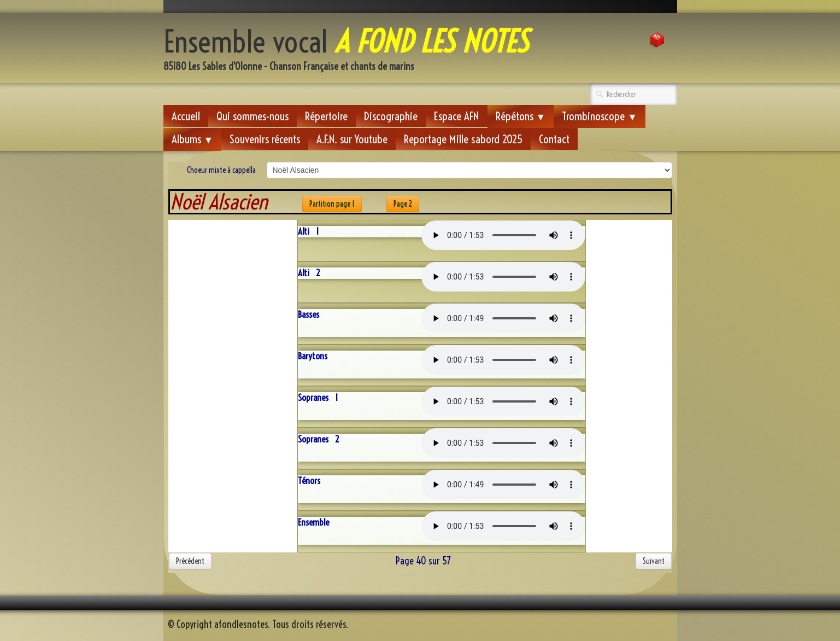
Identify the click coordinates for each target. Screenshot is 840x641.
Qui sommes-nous (252, 116)
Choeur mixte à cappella (221, 170)
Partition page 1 (332, 204)
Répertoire (326, 116)
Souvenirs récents (265, 139)
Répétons (521, 116)
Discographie (391, 116)
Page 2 (403, 204)
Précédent (190, 561)
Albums (193, 139)
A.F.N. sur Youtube (352, 139)
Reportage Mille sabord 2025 (463, 139)
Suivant (654, 561)
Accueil (186, 116)
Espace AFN (457, 116)
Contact (554, 139)
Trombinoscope (600, 116)
